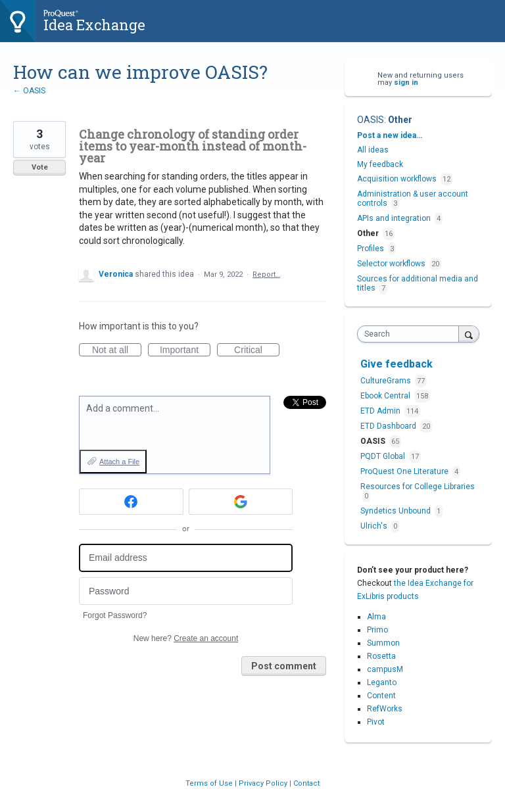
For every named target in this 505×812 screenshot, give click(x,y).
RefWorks (385, 709)
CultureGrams (387, 381)
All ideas (373, 150)
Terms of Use (210, 783)
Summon (383, 643)
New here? (186, 638)
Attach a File (119, 462)
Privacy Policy (264, 783)
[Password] (186, 591)
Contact (306, 783)
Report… (266, 275)
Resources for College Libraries (418, 487)
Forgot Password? (115, 615)
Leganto (382, 682)
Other (400, 120)
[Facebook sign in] (131, 502)
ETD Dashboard (389, 426)
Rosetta (381, 656)
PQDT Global (384, 456)
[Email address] (186, 558)
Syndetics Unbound (397, 511)
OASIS (371, 120)
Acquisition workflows (397, 179)
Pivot (376, 722)
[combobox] (411, 334)
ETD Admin (381, 411)
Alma (376, 617)
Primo (377, 630)
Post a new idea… (390, 135)
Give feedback (397, 364)
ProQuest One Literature (405, 471)
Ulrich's (375, 526)
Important (185, 350)
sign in (406, 83)
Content (381, 696)
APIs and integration (394, 218)
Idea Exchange (94, 25)
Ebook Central (386, 396)
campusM (385, 669)
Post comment (284, 666)
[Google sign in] (241, 502)
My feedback (380, 164)
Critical (257, 350)
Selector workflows (391, 264)
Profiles (371, 249)
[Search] (469, 334)
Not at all (117, 350)
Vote (40, 167)
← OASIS (29, 91)
